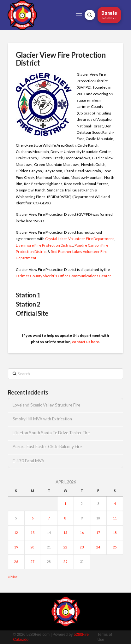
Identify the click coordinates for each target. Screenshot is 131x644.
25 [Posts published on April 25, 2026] (115, 547)
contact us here (86, 342)
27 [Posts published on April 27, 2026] (33, 562)
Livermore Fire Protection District (44, 245)
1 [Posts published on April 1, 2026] (65, 504)
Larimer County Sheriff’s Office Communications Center (63, 276)
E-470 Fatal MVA (28, 461)
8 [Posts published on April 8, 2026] (65, 518)
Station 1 (28, 295)
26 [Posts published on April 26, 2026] (16, 562)
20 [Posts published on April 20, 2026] (33, 547)
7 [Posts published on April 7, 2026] (49, 518)
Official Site (32, 313)
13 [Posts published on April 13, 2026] (33, 533)
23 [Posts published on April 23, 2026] (82, 547)
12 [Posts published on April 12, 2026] (16, 533)
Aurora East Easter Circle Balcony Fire (47, 447)
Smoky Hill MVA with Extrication (42, 419)
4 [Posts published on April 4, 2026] (115, 504)
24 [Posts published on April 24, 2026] (98, 547)
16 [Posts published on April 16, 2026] (82, 533)
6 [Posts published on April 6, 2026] (33, 518)
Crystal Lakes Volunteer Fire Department (80, 239)
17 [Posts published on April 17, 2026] (98, 533)
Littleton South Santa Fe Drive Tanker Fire (51, 433)
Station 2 (28, 304)
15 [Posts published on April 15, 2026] (65, 533)
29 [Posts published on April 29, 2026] (65, 562)
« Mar (13, 577)
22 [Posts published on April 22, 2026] (65, 547)
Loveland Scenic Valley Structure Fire (46, 405)
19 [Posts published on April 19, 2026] (16, 547)
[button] (79, 15)
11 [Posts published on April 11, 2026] (115, 518)
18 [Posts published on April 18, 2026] (115, 533)
